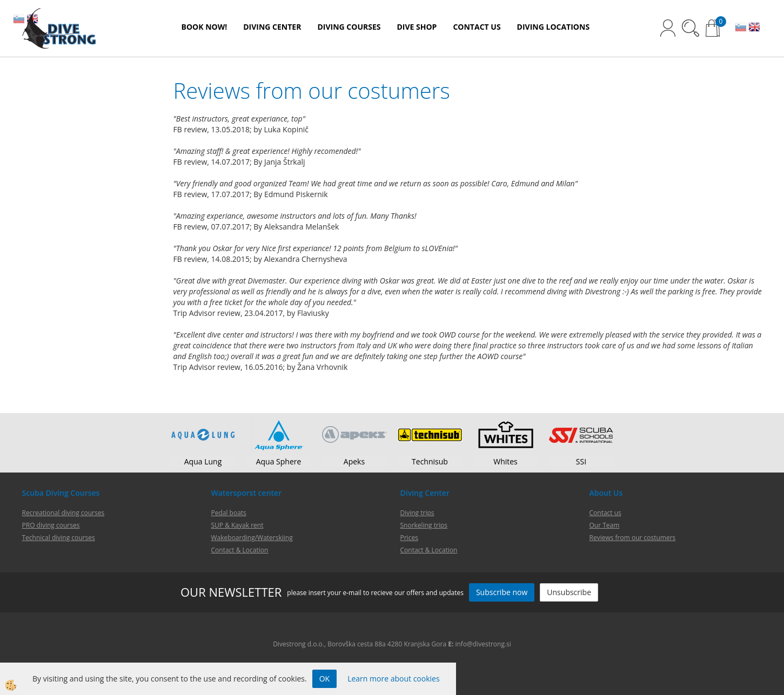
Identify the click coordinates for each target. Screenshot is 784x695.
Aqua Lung (203, 461)
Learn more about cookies (393, 679)
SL (741, 28)
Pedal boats (229, 513)
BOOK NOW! (205, 27)
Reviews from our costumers (633, 538)
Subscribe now (502, 592)
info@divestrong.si (483, 644)
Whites (505, 461)
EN (754, 28)
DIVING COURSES (349, 27)
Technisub (430, 461)
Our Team (605, 525)
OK (324, 679)
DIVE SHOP (417, 27)
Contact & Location (429, 550)
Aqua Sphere (279, 461)
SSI (581, 461)
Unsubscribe (569, 592)
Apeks (354, 461)
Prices (409, 538)
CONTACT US (477, 27)
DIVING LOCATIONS (554, 27)
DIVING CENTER (272, 27)
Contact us (605, 513)
